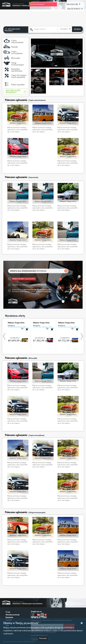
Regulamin (9, 618)
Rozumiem (43, 638)
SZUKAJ (77, 29)
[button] (4, 336)
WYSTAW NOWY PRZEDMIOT (16, 92)
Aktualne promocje (13, 615)
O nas (8, 612)
